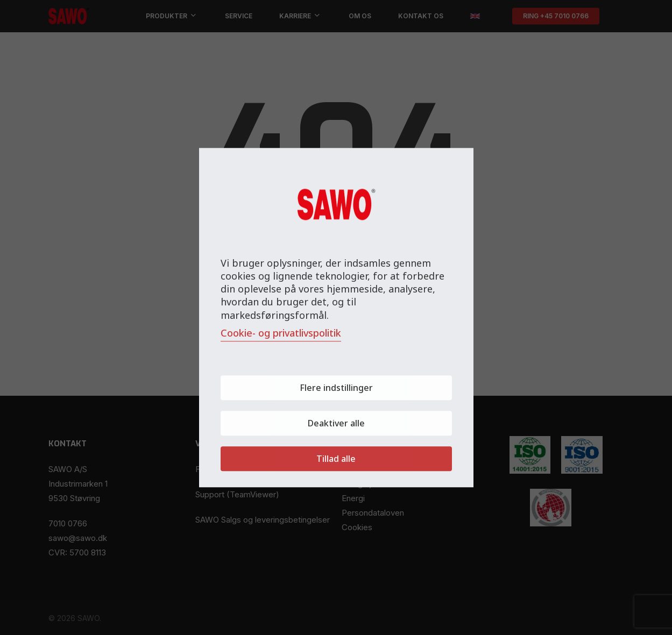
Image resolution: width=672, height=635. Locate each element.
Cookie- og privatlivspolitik (281, 333)
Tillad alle (336, 459)
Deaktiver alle (336, 423)
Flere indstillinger (336, 388)
